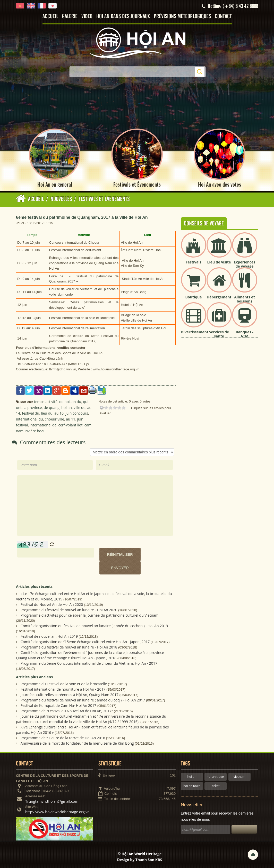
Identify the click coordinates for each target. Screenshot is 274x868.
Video (87, 17)
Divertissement (195, 332)
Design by (140, 860)
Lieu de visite (219, 262)
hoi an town (192, 786)
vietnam (239, 777)
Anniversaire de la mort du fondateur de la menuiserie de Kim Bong (77, 743)
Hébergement (219, 297)
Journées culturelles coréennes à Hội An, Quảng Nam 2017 (70, 695)
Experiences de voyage (245, 264)
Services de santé (219, 334)
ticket (216, 786)
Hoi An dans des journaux (123, 17)
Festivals (194, 262)
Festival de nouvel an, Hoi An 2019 (49, 636)
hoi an (192, 777)
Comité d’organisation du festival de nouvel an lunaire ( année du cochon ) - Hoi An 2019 (94, 626)
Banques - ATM (245, 334)
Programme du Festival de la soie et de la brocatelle (64, 684)
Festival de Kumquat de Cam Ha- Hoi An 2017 (58, 705)
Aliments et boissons (244, 299)
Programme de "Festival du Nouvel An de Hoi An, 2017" (67, 711)
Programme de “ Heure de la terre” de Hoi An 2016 (63, 738)
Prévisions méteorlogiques (182, 17)
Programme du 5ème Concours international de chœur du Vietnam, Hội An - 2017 (89, 663)
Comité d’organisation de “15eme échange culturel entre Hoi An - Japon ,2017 (85, 642)
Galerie (70, 17)
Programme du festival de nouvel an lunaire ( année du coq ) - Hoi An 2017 (83, 700)
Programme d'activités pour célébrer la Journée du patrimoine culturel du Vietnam (90, 615)
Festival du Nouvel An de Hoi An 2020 (52, 604)
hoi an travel (216, 777)
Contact (223, 17)
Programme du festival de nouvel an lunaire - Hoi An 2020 (69, 610)
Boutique (194, 297)
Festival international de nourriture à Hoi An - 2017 (63, 689)
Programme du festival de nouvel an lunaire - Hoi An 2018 (69, 647)
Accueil (50, 17)
